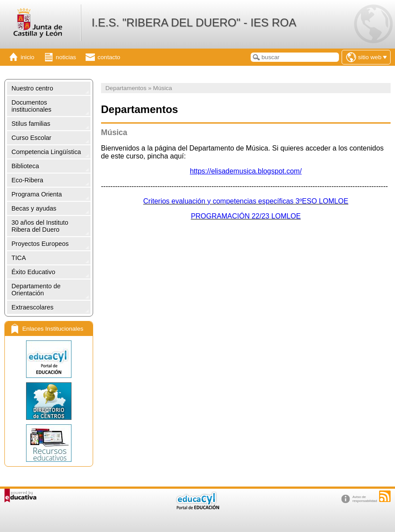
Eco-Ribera (27, 180)
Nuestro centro (32, 88)
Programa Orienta (37, 194)
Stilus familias (31, 124)
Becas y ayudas (34, 208)
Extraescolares (32, 307)
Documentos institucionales (31, 106)
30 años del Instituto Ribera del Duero (40, 226)
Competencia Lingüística (46, 152)
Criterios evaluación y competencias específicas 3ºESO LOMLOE (246, 201)
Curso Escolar (31, 138)
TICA (19, 258)
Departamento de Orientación (36, 290)
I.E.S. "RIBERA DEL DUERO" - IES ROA (194, 23)
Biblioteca (25, 166)
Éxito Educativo (33, 272)
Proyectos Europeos (40, 244)
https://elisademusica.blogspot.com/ (246, 171)
